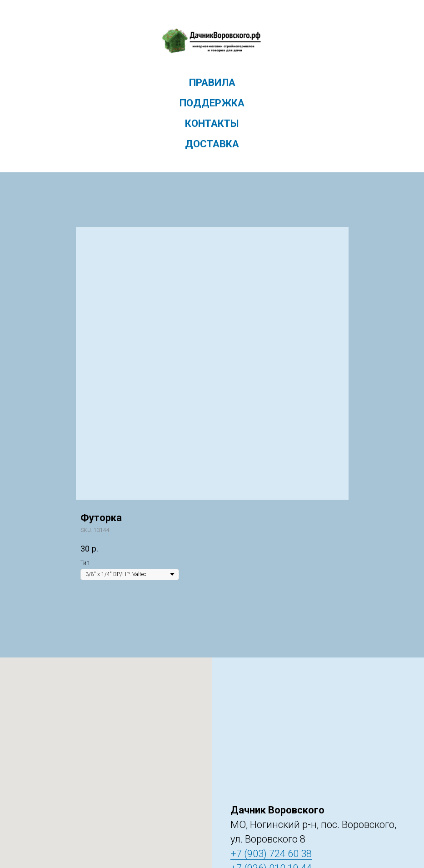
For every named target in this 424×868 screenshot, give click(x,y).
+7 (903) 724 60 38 (271, 854)
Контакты (212, 123)
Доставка (212, 144)
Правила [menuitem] (212, 83)
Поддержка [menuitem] (212, 103)
